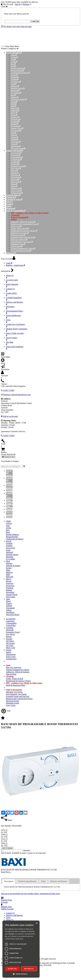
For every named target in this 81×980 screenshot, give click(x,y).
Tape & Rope (17, 246)
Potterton (15, 117)
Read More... (6, 872)
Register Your (6, 901)
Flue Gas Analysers (19, 240)
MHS (14, 104)
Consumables (17, 157)
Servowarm (16, 131)
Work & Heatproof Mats (21, 251)
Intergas (15, 97)
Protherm (15, 122)
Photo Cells (16, 182)
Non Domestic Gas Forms (22, 242)
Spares (14, 186)
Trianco (15, 137)
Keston (14, 102)
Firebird (15, 77)
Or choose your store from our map (18, 27)
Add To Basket (7, 848)
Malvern (15, 108)
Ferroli (14, 75)
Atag (13, 59)
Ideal (14, 95)
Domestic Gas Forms (20, 233)
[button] (21, 974)
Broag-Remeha (18, 71)
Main (14, 106)
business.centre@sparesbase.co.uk (17, 395)
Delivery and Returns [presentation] (59, 881)
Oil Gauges (16, 177)
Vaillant (15, 139)
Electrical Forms (18, 235)
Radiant (15, 124)
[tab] (9, 881)
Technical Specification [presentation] (27, 881)
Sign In (18, 4)
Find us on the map (10, 416)
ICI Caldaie (16, 93)
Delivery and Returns (14, 915)
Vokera (14, 144)
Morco (14, 113)
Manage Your (7, 908)
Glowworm (16, 82)
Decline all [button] (29, 969)
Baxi (13, 64)
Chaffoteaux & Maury (20, 73)
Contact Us (10, 913)
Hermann (15, 91)
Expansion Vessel (18, 166)
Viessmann (16, 142)
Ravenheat (16, 126)
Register (26, 4)
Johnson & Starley (19, 99)
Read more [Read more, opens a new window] (19, 939)
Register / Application (15, 265)
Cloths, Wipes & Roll (20, 228)
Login (9, 263)
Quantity (27, 850)
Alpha (14, 55)
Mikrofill (15, 111)
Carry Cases (16, 226)
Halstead (15, 86)
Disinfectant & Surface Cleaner (24, 231)
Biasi (14, 66)
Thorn (14, 135)
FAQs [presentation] (43, 881)
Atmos (14, 62)
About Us (10, 920)
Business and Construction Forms (25, 224)
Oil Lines (15, 180)
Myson (14, 115)
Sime (14, 133)
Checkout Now (8, 457)
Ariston (15, 57)
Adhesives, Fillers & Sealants (23, 222)
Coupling (15, 162)
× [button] (37, 923)
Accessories (16, 153)
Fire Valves (16, 168)
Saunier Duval (17, 128)
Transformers (17, 193)
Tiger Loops (16, 191)
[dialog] (21, 949)
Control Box (16, 160)
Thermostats (16, 188)
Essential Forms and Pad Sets (23, 237)
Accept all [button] (12, 969)
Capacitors (16, 155)
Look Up (35, 21)
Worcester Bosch (18, 148)
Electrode (15, 164)
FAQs (8, 918)
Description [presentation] (9, 881)
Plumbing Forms (18, 244)
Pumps (14, 184)
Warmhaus (16, 146)
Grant (14, 84)
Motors (14, 171)
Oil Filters (16, 175)
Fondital (15, 79)
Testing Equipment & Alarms (23, 248)
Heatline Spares (18, 88)
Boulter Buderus (18, 68)
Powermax (16, 119)
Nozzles (15, 173)
